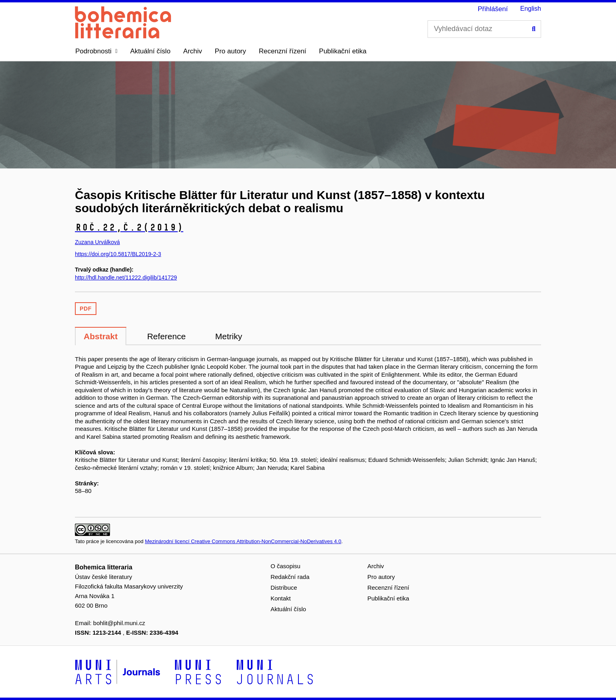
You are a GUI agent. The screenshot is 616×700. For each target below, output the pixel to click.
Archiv (193, 51)
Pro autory (230, 51)
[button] (96, 51)
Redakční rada (290, 577)
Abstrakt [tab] (101, 336)
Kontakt (281, 598)
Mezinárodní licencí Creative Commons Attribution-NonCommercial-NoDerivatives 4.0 (243, 541)
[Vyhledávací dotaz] (484, 29)
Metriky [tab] (229, 336)
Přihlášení (493, 9)
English (531, 9)
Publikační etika (343, 51)
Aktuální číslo (150, 51)
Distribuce (284, 588)
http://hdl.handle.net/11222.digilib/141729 (126, 278)
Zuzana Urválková (97, 242)
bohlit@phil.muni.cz (119, 623)
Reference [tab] (166, 336)
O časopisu (285, 566)
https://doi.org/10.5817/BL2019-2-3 (118, 254)
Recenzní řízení (283, 51)
